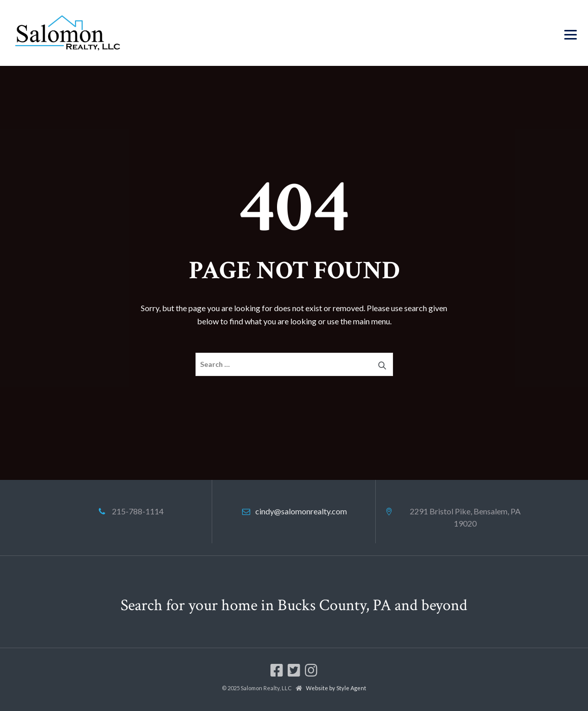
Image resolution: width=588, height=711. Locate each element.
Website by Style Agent (336, 688)
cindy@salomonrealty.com (301, 511)
